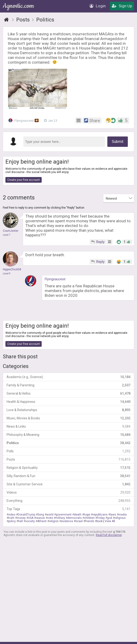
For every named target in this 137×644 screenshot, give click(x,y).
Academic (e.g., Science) (69, 377)
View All (110, 521)
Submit (118, 142)
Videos (69, 492)
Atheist (42, 521)
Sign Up (122, 6)
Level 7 (7, 235)
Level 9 (7, 274)
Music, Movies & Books (69, 418)
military (60, 518)
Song (41, 515)
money (21, 518)
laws (113, 515)
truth (11, 518)
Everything (69, 501)
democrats (75, 518)
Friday (101, 518)
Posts (69, 459)
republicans (100, 515)
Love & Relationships (69, 410)
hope (87, 515)
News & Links (69, 426)
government (64, 515)
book (100, 521)
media (123, 515)
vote (50, 518)
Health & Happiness (69, 402)
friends (90, 521)
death (78, 515)
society (30, 521)
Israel (79, 521)
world (50, 515)
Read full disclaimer (109, 535)
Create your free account (24, 180)
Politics (69, 443)
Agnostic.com (19, 6)
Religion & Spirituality (69, 468)
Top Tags (69, 509)
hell (20, 521)
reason (40, 518)
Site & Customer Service (69, 484)
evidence (67, 521)
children (89, 518)
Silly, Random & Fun (69, 476)
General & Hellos (69, 393)
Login (98, 6)
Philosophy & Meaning (69, 435)
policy (12, 521)
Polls (69, 451)
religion (54, 521)
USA (31, 518)
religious (120, 518)
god (110, 518)
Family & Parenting (69, 385)
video (12, 515)
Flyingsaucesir (24, 120)
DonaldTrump (26, 515)
